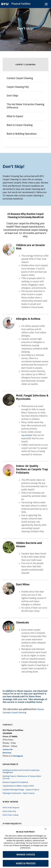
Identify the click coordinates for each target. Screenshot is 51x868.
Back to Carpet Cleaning (20, 125)
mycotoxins (27, 435)
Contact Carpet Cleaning (20, 78)
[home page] (5, 4)
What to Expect (15, 116)
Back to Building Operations (22, 134)
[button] (45, 829)
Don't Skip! (12, 96)
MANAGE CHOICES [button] (26, 855)
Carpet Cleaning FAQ (18, 87)
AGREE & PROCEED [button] (26, 863)
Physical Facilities (21, 4)
